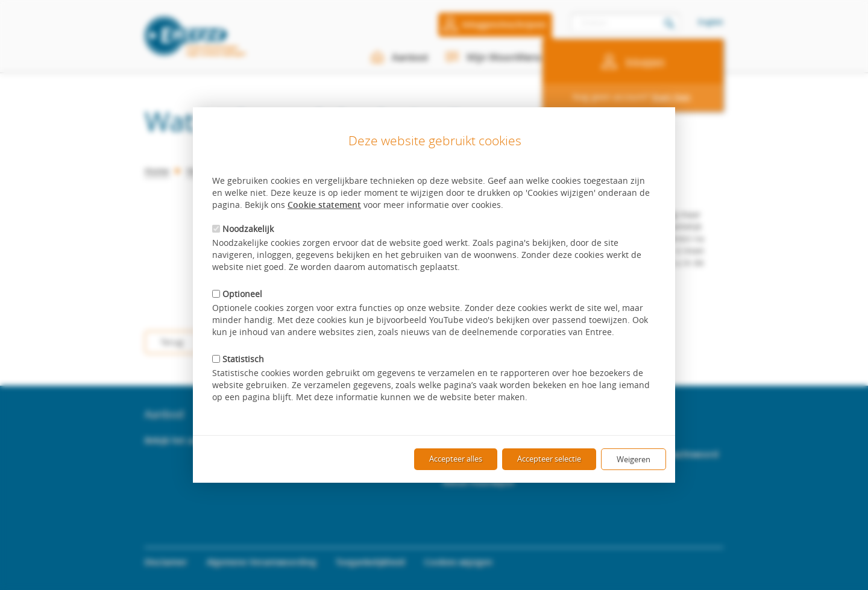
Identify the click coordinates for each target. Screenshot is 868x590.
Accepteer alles (456, 459)
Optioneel (237, 294)
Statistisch (238, 359)
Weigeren (634, 459)
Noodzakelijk (243, 229)
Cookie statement (324, 205)
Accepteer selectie (549, 459)
